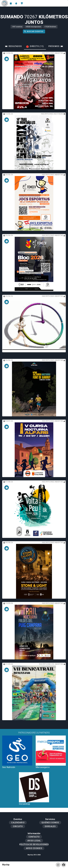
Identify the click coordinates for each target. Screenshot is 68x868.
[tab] (14, 46)
